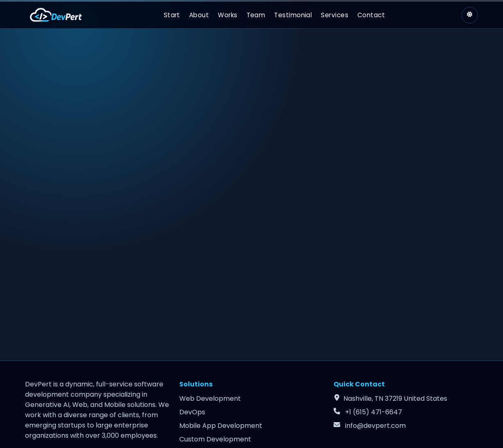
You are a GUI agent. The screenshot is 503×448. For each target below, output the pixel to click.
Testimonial (293, 15)
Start (172, 15)
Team (256, 15)
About (199, 15)
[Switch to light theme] (470, 15)
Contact (371, 15)
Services (335, 15)
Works (227, 15)
